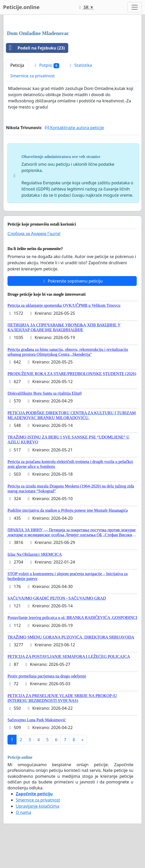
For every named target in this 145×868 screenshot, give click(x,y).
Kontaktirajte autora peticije (75, 128)
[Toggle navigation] (135, 7)
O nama (23, 812)
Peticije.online (21, 7)
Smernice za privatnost (32, 76)
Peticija (17, 65)
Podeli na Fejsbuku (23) (36, 48)
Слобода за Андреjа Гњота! (34, 234)
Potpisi (46, 65)
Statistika (80, 65)
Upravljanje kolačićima (37, 806)
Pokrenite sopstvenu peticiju (72, 281)
